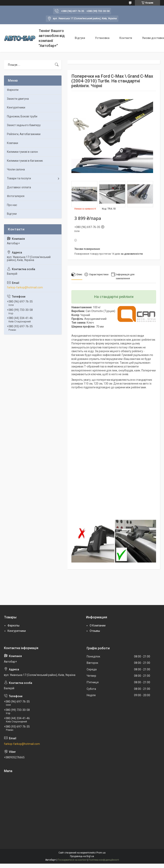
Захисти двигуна (18, 99)
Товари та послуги (19, 178)
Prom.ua (101, 853)
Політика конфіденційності (104, 860)
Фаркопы (13, 625)
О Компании (98, 625)
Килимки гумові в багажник (25, 161)
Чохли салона (16, 169)
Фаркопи (13, 90)
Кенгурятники (16, 107)
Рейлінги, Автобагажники (24, 134)
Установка (102, 38)
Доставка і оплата (19, 187)
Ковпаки (12, 143)
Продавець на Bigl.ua (82, 856)
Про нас (12, 205)
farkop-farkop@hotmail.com (25, 287)
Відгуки (80, 38)
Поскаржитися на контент (72, 860)
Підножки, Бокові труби (22, 116)
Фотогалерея (16, 196)
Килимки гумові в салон (22, 152)
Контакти (126, 38)
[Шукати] (57, 65)
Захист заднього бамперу (24, 125)
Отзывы (95, 631)
